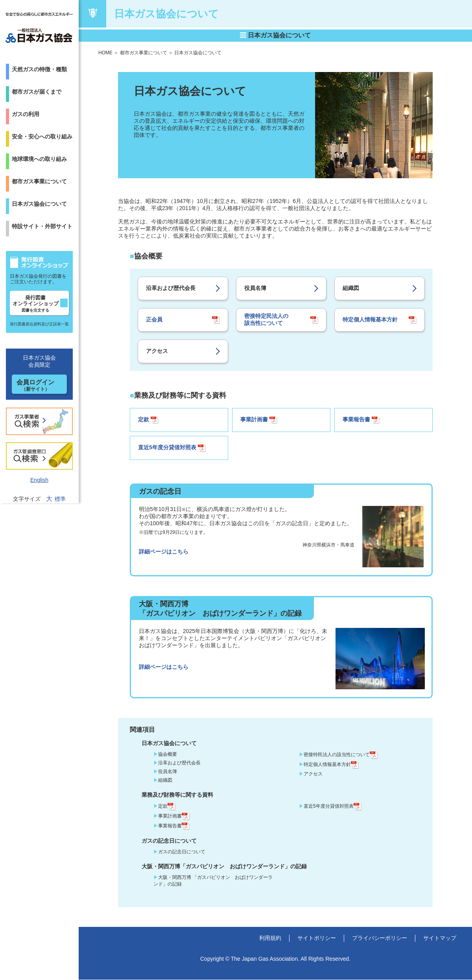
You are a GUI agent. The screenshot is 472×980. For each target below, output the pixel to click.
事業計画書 (259, 420)
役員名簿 (255, 288)
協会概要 (168, 755)
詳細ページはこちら (164, 552)
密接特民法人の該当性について (341, 755)
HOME (105, 53)
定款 (148, 420)
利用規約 (270, 938)
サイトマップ (440, 938)
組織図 (351, 288)
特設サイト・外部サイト (42, 226)
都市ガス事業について (39, 181)
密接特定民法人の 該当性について (266, 319)
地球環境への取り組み (39, 159)
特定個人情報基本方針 (370, 319)
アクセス (157, 351)
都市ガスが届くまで (37, 92)
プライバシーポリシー (380, 938)
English (39, 480)
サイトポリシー (317, 938)
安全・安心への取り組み (42, 137)
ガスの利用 (26, 114)
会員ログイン (35, 385)
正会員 (154, 319)
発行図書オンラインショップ (36, 304)
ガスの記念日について (182, 852)
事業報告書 (361, 420)
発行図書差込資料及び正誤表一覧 (39, 324)
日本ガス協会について (39, 204)
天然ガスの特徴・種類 (39, 69)
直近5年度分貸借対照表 (172, 448)
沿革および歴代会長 (171, 288)
